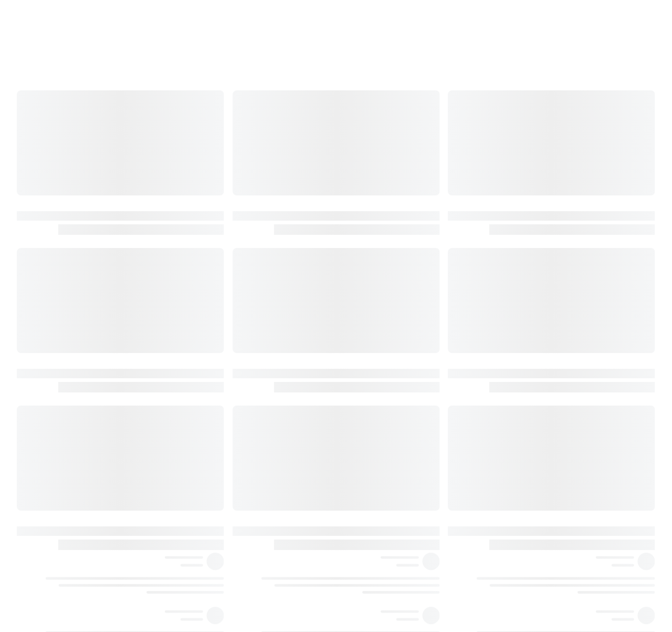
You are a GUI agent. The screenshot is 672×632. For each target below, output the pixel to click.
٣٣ (569, 154)
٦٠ (569, 542)
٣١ (569, 132)
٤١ (569, 240)
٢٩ (569, 111)
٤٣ (569, 262)
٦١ (569, 563)
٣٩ (569, 219)
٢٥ (569, 89)
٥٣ (569, 391)
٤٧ (569, 326)
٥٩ (569, 520)
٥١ (569, 369)
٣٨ (569, 197)
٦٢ (569, 585)
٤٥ (569, 305)
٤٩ (569, 348)
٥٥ (569, 434)
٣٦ (569, 175)
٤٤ (569, 283)
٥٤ (569, 412)
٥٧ (569, 499)
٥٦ (569, 477)
